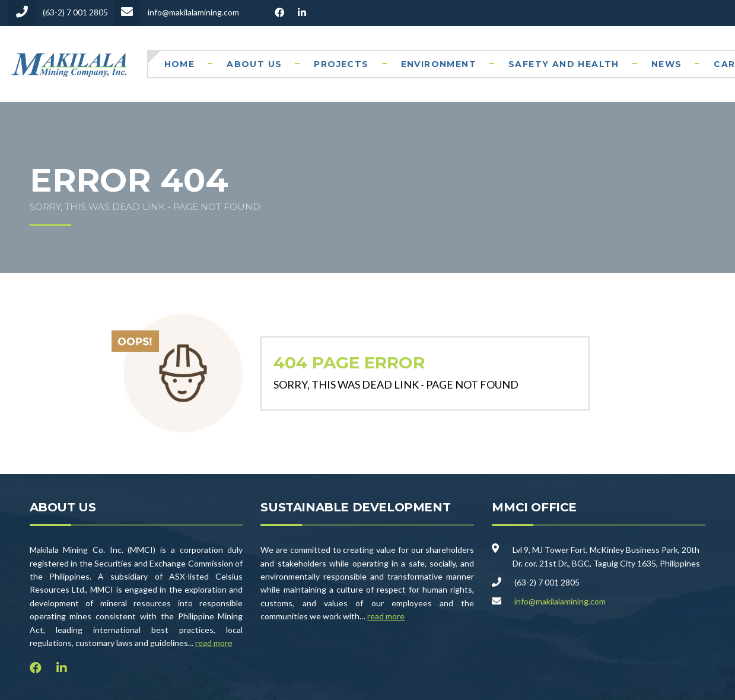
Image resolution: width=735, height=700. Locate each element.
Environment (439, 64)
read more (214, 643)
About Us (254, 64)
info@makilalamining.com (560, 601)
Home (180, 64)
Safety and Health (564, 64)
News (667, 64)
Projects (341, 64)
